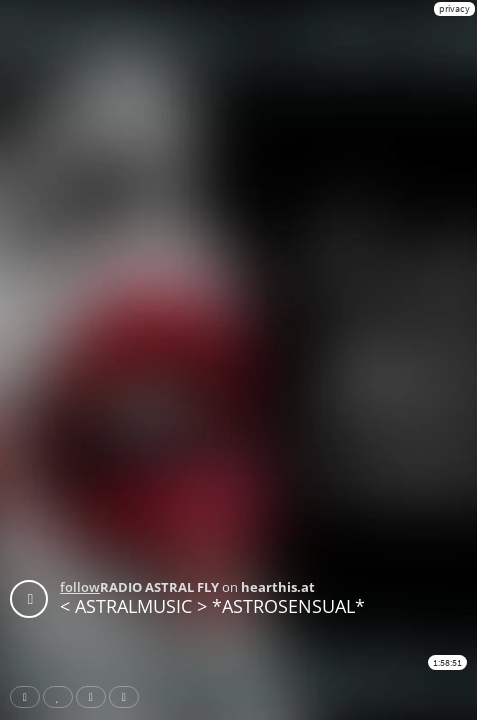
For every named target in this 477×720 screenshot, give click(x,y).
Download (128, 697)
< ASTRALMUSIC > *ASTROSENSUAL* (212, 606)
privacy (454, 8)
